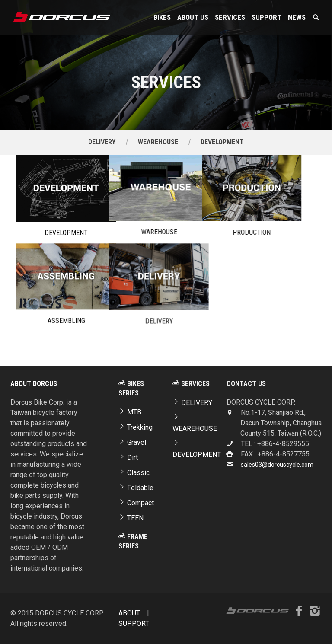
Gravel (132, 442)
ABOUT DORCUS (34, 384)
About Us (193, 17)
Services (230, 17)
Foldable (136, 488)
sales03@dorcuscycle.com (277, 465)
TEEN (131, 518)
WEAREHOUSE (158, 142)
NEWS (297, 17)
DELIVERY (102, 142)
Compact (136, 503)
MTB (130, 412)
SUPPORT (267, 17)
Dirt (128, 457)
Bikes (162, 17)
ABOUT (129, 613)
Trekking (136, 427)
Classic (134, 473)
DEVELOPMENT (222, 142)
